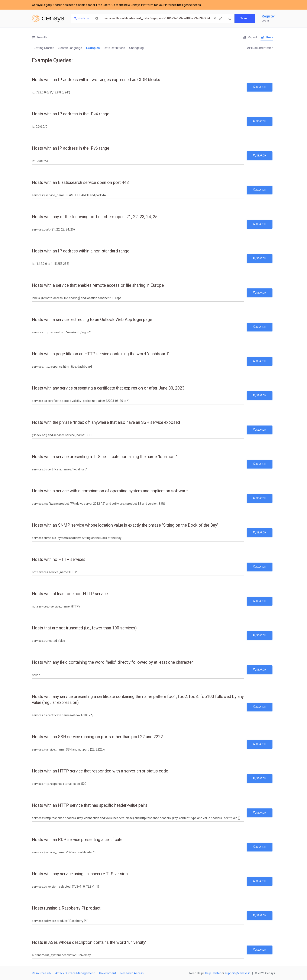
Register (268, 16)
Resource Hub (41, 973)
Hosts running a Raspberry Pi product (66, 908)
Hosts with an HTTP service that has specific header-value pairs (90, 805)
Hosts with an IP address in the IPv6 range (71, 148)
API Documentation (260, 48)
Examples (93, 48)
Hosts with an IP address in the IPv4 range (71, 114)
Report (250, 37)
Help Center (213, 973)
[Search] (157, 19)
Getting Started (44, 48)
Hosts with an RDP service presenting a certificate (77, 840)
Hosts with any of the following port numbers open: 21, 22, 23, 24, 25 (95, 217)
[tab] (40, 37)
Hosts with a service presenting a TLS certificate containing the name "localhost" (104, 457)
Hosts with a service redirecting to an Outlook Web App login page (92, 320)
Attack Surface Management (75, 973)
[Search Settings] (97, 19)
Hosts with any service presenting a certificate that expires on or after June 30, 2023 (108, 388)
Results (40, 37)
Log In (265, 21)
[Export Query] (230, 19)
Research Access (132, 973)
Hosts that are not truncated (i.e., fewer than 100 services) (84, 628)
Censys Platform (142, 5)
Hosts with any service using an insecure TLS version (80, 874)
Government (108, 973)
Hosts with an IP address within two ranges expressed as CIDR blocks (96, 80)
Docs (267, 37)
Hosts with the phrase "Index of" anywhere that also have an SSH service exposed (106, 422)
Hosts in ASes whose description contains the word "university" (89, 942)
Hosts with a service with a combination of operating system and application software (110, 491)
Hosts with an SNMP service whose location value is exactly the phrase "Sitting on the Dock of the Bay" (125, 525)
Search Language (70, 48)
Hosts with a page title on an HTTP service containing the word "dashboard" (101, 354)
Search (260, 87)
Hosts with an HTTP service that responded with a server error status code (100, 771)
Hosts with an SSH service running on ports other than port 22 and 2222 (97, 737)
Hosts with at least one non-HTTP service (70, 594)
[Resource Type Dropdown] (82, 19)
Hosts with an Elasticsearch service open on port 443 (80, 183)
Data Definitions (114, 48)
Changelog (136, 48)
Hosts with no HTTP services (59, 559)
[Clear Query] (215, 19)
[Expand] (221, 19)
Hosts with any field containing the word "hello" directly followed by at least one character (112, 662)
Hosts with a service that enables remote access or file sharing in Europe (98, 285)
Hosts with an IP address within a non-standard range (81, 251)
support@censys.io (238, 973)
